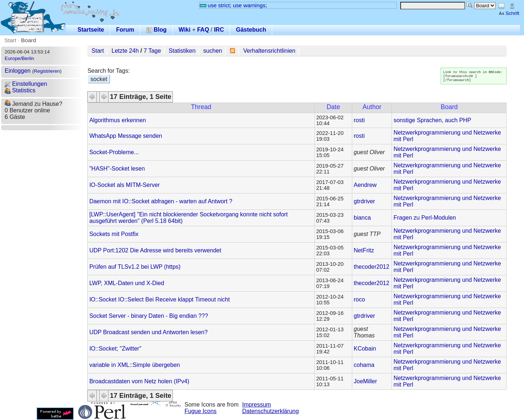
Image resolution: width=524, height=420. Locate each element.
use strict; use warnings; (233, 5)
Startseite (91, 30)
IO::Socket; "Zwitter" (115, 349)
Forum (125, 30)
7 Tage (152, 51)
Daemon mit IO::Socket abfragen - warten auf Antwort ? (161, 201)
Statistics (20, 90)
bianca (362, 218)
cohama (364, 365)
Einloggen (18, 71)
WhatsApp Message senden (126, 136)
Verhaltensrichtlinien (269, 51)
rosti (359, 120)
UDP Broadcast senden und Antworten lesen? (148, 332)
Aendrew (365, 185)
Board (29, 40)
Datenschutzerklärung (271, 411)
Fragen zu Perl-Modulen (425, 218)
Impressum (257, 405)
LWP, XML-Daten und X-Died (127, 283)
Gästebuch (251, 30)
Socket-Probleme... (114, 152)
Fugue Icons (201, 411)
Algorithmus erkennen (118, 120)
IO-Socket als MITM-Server (124, 185)
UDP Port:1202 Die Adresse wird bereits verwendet (155, 250)
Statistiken (182, 51)
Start (10, 40)
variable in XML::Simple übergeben (134, 365)
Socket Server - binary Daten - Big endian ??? (148, 316)
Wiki (185, 30)
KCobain (365, 349)
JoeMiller (365, 381)
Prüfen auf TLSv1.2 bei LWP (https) (135, 267)
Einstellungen (26, 84)
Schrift (509, 13)
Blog (156, 30)
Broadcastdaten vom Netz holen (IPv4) (139, 381)
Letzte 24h (125, 51)
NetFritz (364, 250)
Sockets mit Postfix (114, 234)
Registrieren (47, 71)
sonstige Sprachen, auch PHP (432, 120)
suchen (213, 51)
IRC (219, 30)
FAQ (203, 30)
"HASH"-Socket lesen (117, 169)
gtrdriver (364, 201)
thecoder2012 (372, 267)
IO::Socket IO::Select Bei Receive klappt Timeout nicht (159, 299)
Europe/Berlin (19, 58)
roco (359, 299)
